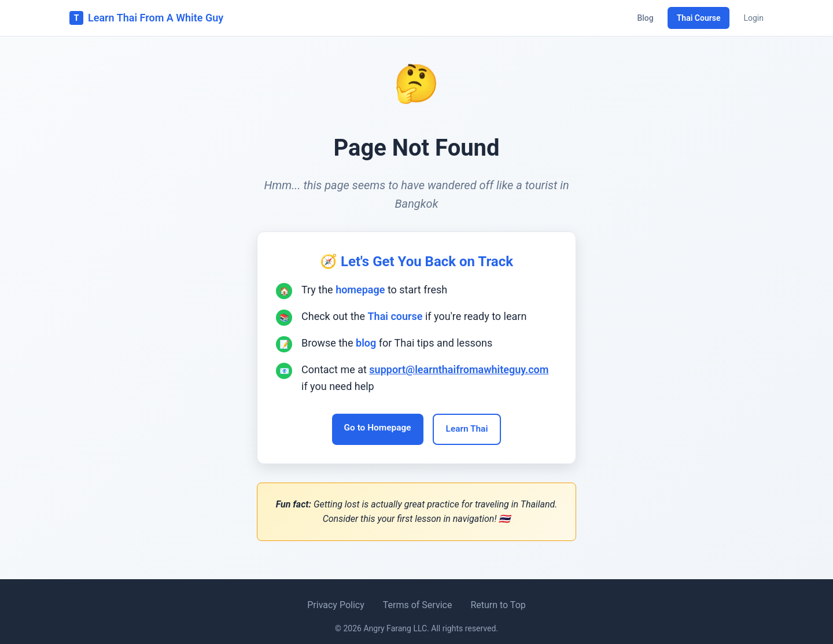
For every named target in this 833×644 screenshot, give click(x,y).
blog (366, 342)
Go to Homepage (375, 428)
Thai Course (699, 18)
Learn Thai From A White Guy (146, 18)
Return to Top (498, 605)
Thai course (395, 315)
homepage (360, 288)
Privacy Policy (336, 605)
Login (753, 18)
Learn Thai (470, 429)
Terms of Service (418, 605)
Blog (645, 18)
